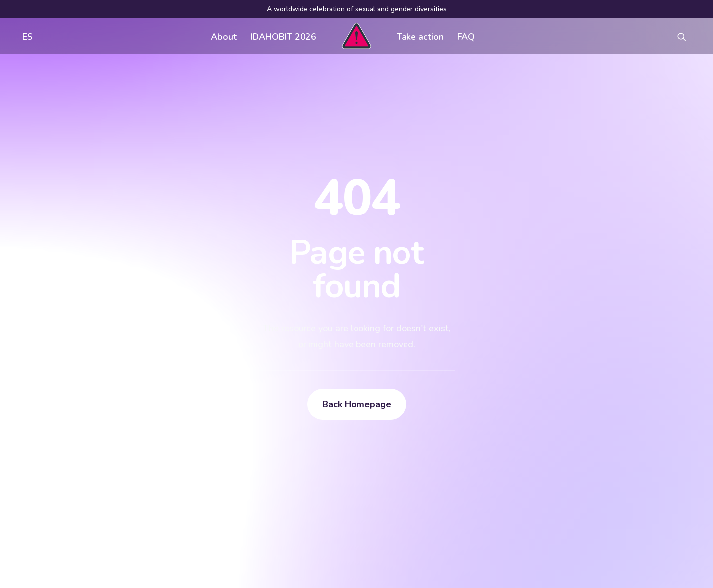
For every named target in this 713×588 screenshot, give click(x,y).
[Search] (118, 509)
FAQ (466, 37)
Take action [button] (420, 37)
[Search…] (118, 509)
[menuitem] (25, 36)
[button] (686, 36)
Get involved (298, 433)
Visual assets (446, 433)
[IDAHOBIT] (356, 36)
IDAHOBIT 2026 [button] (283, 37)
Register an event (454, 453)
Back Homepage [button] (357, 289)
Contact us (294, 473)
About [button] (224, 37)
